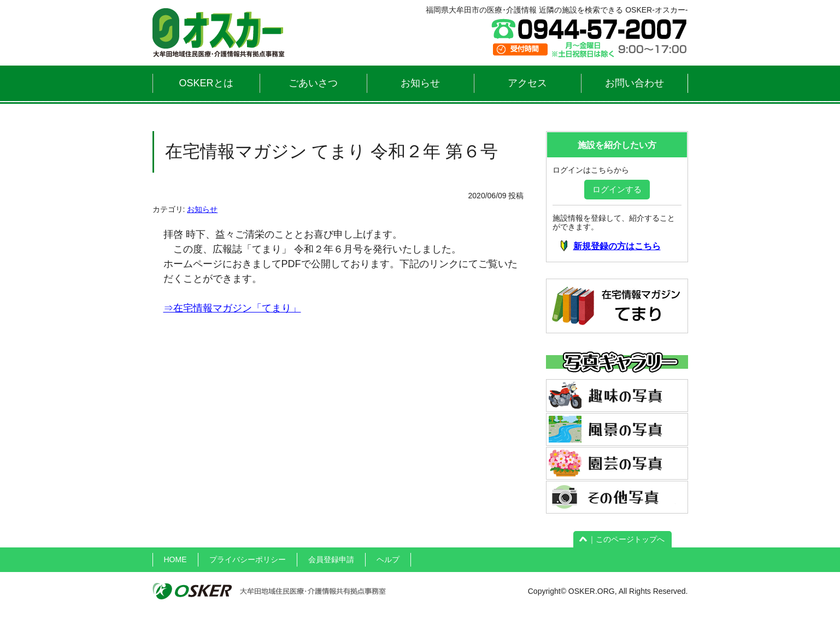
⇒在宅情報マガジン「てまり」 (232, 308)
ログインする (617, 189)
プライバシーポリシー (248, 559)
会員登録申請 (331, 559)
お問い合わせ (635, 83)
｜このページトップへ (622, 539)
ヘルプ (388, 559)
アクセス (527, 83)
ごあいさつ (313, 83)
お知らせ (420, 83)
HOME (175, 559)
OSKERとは (206, 83)
